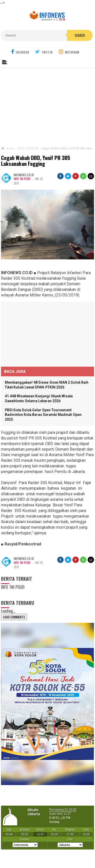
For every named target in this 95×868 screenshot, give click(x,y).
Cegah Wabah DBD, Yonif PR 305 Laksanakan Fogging (36, 161)
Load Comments (14, 617)
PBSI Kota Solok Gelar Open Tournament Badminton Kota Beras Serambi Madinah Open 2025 (43, 415)
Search (80, 35)
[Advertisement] (48, 106)
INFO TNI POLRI (22, 179)
